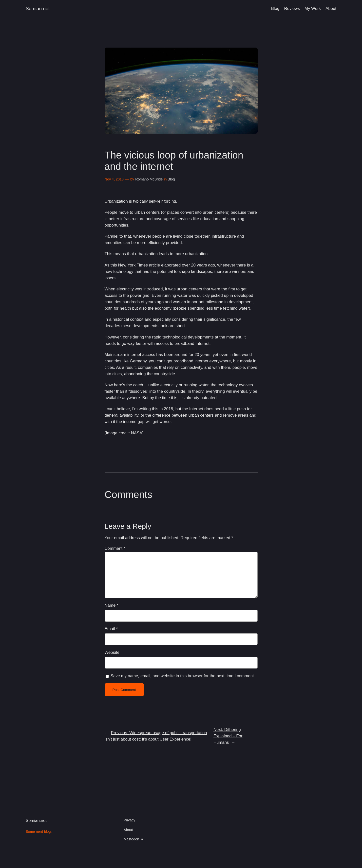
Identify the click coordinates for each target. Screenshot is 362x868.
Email (111, 629)
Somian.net (38, 9)
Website (112, 652)
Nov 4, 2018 (114, 179)
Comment (115, 548)
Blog (171, 179)
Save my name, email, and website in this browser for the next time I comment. (183, 676)
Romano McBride (149, 179)
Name (112, 605)
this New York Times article (135, 265)
